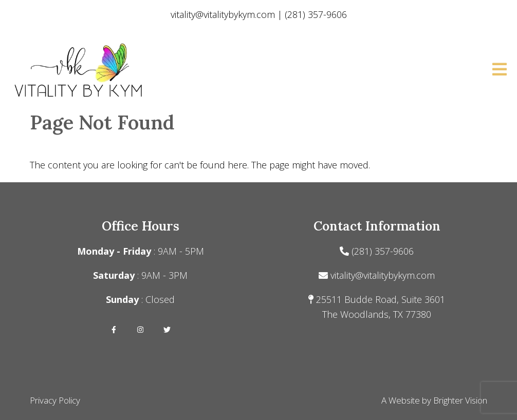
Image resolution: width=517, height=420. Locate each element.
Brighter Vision (460, 400)
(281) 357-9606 (383, 251)
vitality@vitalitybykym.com (383, 275)
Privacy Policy (55, 400)
